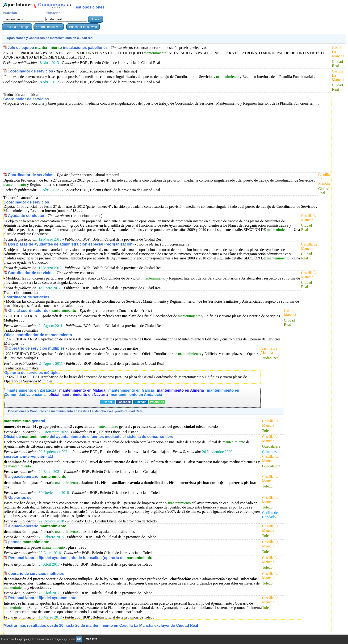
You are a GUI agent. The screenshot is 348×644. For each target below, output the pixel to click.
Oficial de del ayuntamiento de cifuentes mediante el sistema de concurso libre (88, 437)
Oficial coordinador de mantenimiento (38, 335)
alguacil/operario (37, 477)
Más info (91, 639)
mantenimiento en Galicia (131, 390)
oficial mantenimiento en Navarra (79, 395)
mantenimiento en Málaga (83, 390)
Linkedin (140, 402)
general (24, 421)
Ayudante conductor (26, 216)
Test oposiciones (89, 7)
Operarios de (20, 498)
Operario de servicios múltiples (37, 348)
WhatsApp (157, 402)
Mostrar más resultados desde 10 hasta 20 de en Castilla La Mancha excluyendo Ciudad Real (101, 625)
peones (29, 542)
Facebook (124, 402)
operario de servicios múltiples (36, 574)
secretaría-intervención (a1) (28, 456)
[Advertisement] (145, 139)
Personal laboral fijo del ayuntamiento (42, 598)
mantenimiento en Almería (181, 390)
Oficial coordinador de (42, 311)
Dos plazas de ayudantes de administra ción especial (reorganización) (71, 244)
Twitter (108, 402)
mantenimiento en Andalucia (136, 395)
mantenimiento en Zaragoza (32, 390)
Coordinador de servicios (30, 71)
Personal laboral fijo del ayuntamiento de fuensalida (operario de (80, 558)
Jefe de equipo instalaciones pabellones (58, 48)
